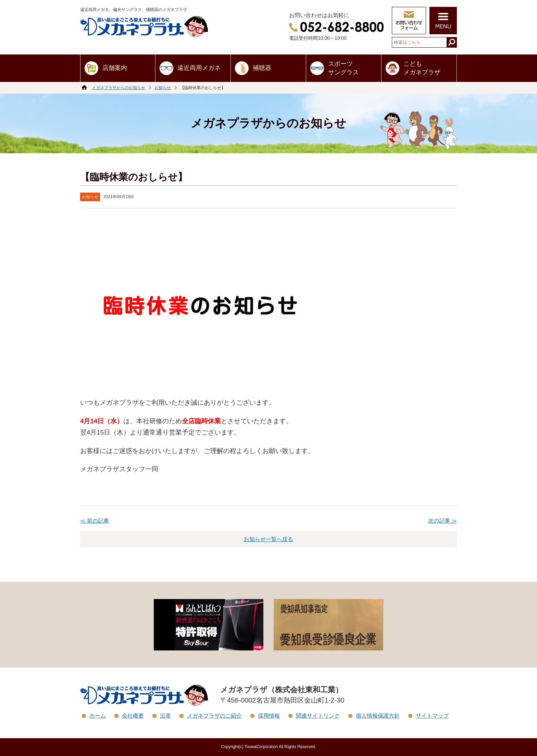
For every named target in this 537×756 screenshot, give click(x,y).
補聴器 (262, 68)
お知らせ (163, 88)
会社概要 (133, 716)
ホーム (98, 716)
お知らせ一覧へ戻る (268, 539)
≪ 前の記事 (95, 521)
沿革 (165, 716)
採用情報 (269, 716)
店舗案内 (115, 68)
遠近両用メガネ (199, 68)
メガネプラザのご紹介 (214, 716)
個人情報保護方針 (378, 716)
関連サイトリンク (318, 716)
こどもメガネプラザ (422, 68)
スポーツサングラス (344, 68)
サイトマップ (432, 716)
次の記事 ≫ (442, 521)
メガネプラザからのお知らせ (118, 88)
